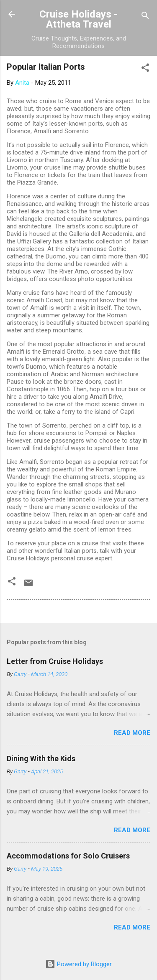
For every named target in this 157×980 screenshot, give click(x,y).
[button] (145, 69)
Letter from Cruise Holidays (55, 661)
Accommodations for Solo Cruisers (68, 856)
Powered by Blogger (78, 964)
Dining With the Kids (41, 758)
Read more (132, 733)
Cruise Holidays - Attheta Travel (78, 19)
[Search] (145, 17)
